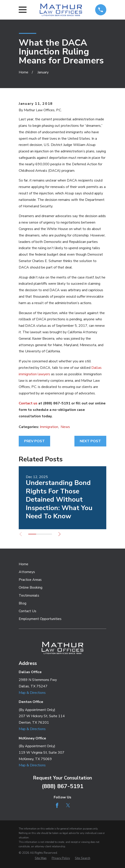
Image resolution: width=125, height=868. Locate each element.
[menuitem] (41, 858)
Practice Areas (30, 580)
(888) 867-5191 (62, 786)
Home (24, 564)
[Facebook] (57, 805)
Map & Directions (32, 693)
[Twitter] (68, 805)
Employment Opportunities (40, 619)
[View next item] (59, 534)
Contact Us (28, 611)
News (65, 427)
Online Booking (31, 587)
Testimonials (29, 595)
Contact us (28, 403)
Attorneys (27, 572)
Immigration (49, 427)
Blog (23, 603)
